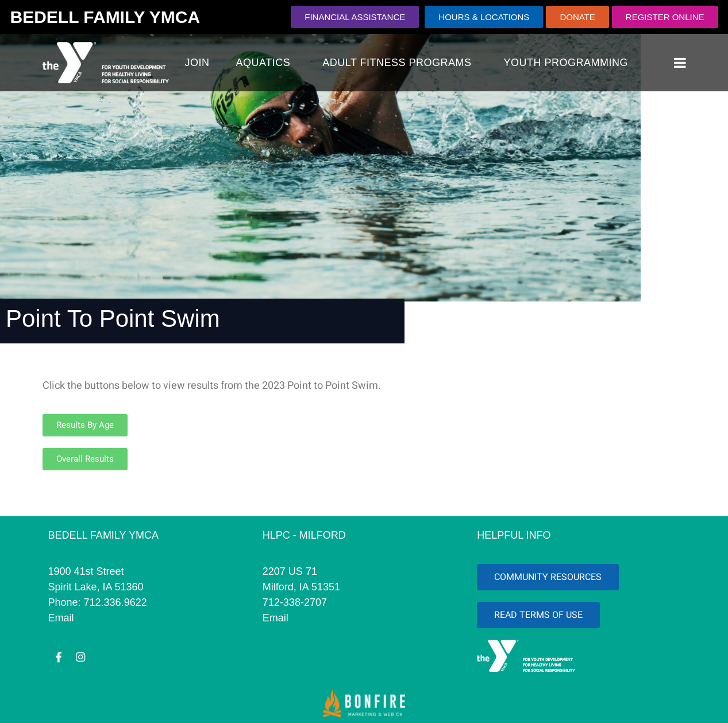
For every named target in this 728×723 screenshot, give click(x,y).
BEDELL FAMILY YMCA (105, 17)
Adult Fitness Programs (397, 63)
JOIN (197, 63)
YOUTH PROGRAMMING (566, 63)
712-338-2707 (295, 602)
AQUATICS (263, 63)
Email (61, 618)
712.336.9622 (115, 602)
